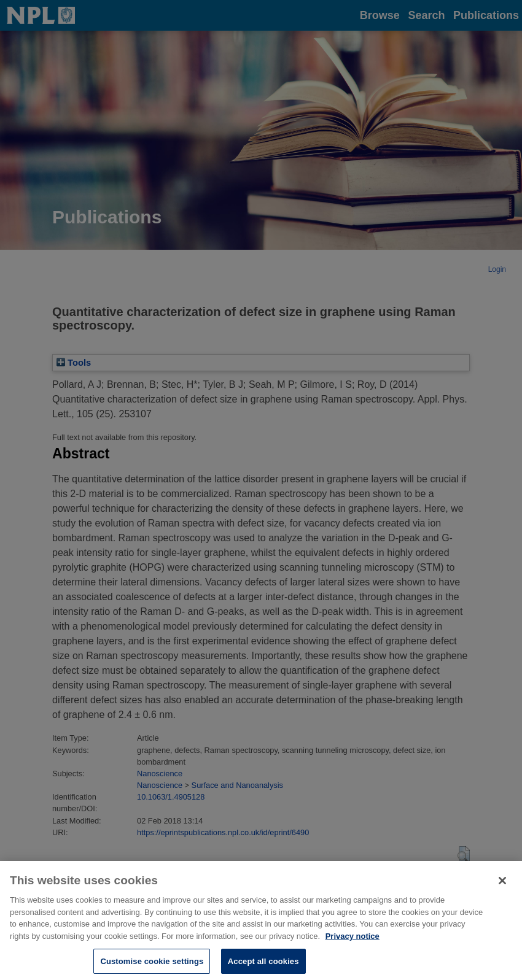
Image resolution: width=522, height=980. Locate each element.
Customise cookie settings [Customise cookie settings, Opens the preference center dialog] (152, 964)
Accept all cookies (263, 964)
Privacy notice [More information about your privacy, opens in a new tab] (353, 939)
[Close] (502, 884)
